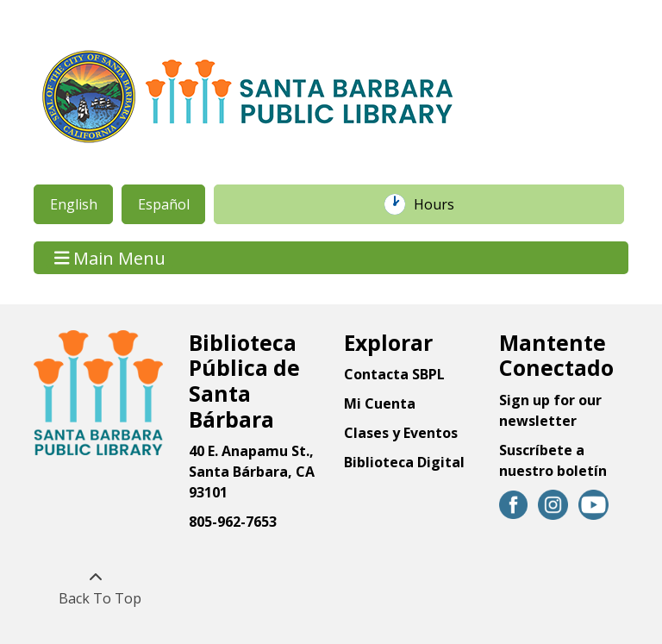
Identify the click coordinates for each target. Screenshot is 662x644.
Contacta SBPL (394, 374)
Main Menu (110, 257)
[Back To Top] (95, 588)
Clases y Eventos (401, 433)
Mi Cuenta (380, 403)
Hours (443, 204)
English (74, 204)
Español (164, 204)
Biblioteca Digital (404, 462)
